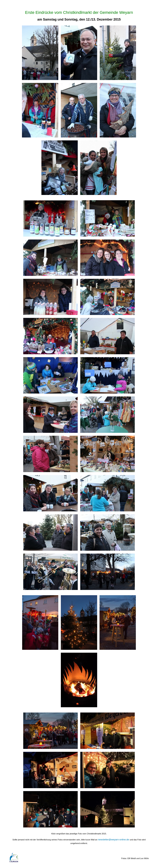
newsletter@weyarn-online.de (114, 840)
